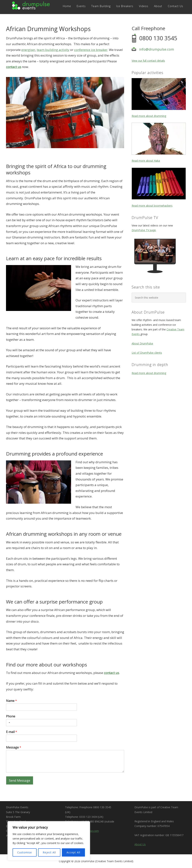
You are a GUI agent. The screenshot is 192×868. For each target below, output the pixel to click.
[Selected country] (9, 723)
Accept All (73, 852)
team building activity (53, 50)
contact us (14, 67)
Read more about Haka (146, 161)
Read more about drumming (149, 116)
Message (14, 747)
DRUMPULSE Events (31, 6)
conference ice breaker (91, 50)
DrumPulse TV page (144, 230)
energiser (28, 50)
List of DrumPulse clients (147, 353)
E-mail (12, 732)
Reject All (49, 852)
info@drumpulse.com (157, 49)
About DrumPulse (142, 343)
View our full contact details (148, 61)
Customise (25, 852)
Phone (11, 716)
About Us (140, 844)
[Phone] (41, 723)
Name (11, 701)
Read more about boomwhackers (152, 206)
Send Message (20, 780)
